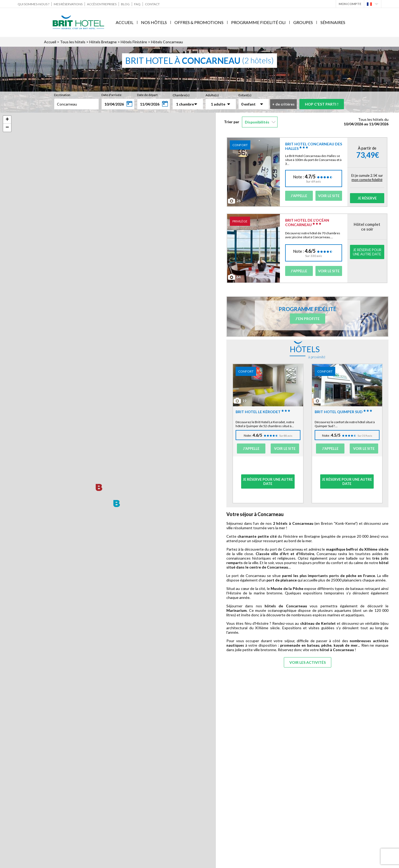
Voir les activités (308, 662)
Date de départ (147, 95)
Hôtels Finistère (134, 42)
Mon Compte (350, 4)
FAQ (137, 4)
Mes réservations (68, 4)
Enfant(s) (245, 95)
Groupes (303, 22)
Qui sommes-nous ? (33, 4)
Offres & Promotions (199, 22)
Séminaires (333, 22)
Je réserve (367, 198)
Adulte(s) (212, 95)
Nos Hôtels (154, 22)
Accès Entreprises (102, 4)
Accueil (125, 22)
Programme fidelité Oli (258, 22)
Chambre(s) (181, 95)
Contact (152, 4)
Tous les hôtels (73, 42)
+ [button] (7, 120)
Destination (62, 95)
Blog (125, 4)
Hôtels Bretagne (103, 42)
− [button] (7, 128)
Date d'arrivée (111, 95)
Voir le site (329, 196)
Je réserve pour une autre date (367, 252)
